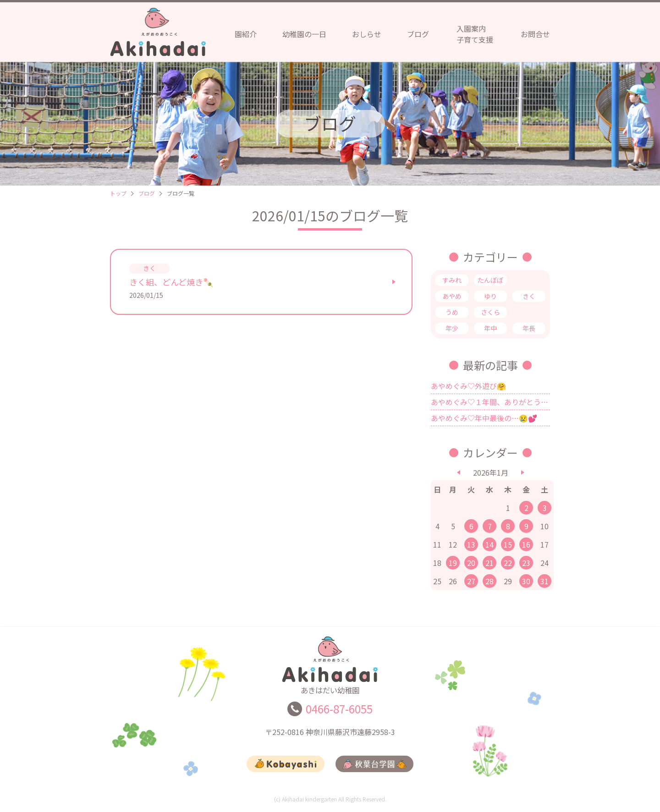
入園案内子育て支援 (475, 34)
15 (508, 544)
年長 (529, 328)
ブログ (418, 34)
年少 (452, 328)
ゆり (490, 296)
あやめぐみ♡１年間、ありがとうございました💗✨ (490, 402)
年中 (490, 328)
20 (471, 563)
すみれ (452, 280)
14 (489, 544)
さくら (490, 312)
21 (489, 563)
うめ (452, 312)
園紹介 (246, 34)
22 (508, 563)
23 (526, 563)
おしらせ (367, 34)
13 (471, 544)
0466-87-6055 (339, 713)
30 (526, 581)
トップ (118, 193)
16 (526, 544)
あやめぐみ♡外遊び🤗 (468, 386)
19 (453, 563)
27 (471, 581)
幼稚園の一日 (304, 34)
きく (529, 296)
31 (544, 581)
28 (489, 581)
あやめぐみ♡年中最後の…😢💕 (484, 418)
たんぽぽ (490, 280)
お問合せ (535, 34)
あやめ (452, 296)
